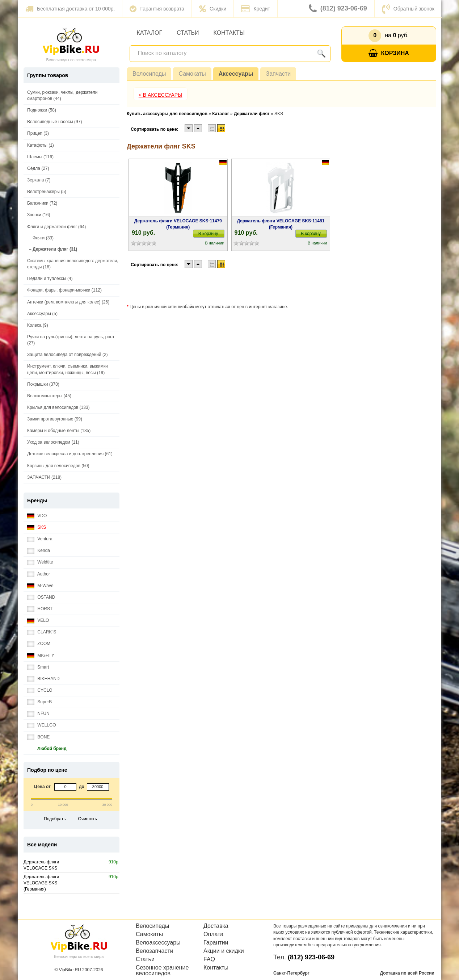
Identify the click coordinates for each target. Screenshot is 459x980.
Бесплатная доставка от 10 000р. (70, 9)
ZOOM (39, 644)
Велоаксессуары (158, 943)
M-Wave (40, 586)
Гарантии (216, 943)
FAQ (209, 959)
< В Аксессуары (161, 95)
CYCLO (40, 690)
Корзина (389, 53)
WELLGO (42, 725)
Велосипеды (149, 74)
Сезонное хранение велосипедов (162, 971)
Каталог (150, 33)
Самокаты (192, 74)
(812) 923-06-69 (338, 9)
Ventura (40, 539)
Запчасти (278, 74)
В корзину (208, 234)
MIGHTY (41, 656)
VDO (37, 516)
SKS (37, 527)
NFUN (38, 714)
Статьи (188, 33)
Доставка (216, 926)
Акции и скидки (224, 951)
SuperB (39, 702)
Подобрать (55, 819)
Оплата (213, 934)
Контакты (229, 33)
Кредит (256, 9)
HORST (40, 609)
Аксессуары (236, 74)
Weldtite (40, 562)
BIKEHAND (43, 679)
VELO (38, 621)
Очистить (88, 819)
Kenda (39, 551)
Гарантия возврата (157, 9)
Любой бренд (47, 749)
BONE (38, 737)
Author (39, 574)
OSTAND (41, 597)
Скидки (213, 9)
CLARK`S (42, 632)
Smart (38, 667)
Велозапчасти (155, 951)
